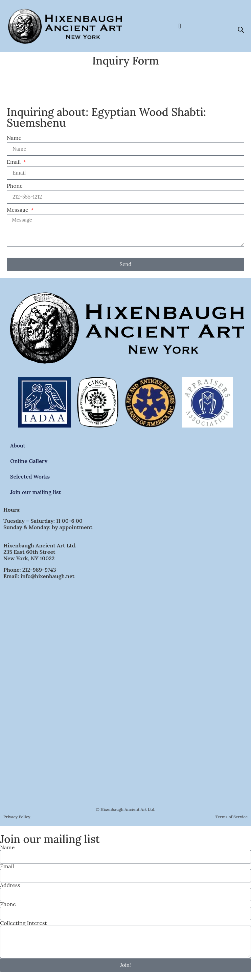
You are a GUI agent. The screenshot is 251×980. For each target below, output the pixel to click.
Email (15, 162)
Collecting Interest (23, 923)
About (18, 445)
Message (18, 210)
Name (14, 138)
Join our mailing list (36, 492)
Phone (15, 186)
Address (10, 885)
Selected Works (30, 476)
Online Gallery (29, 461)
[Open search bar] (241, 30)
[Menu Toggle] (180, 26)
